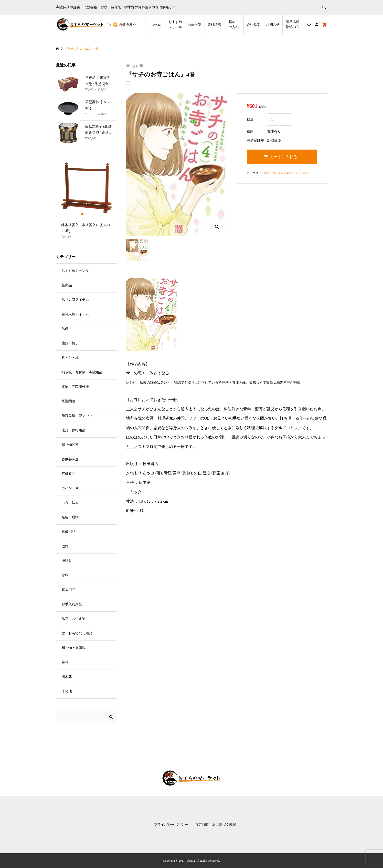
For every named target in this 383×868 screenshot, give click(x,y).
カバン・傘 (70, 488)
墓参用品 (68, 590)
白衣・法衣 (70, 503)
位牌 (65, 546)
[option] (86, 200)
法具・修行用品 (74, 430)
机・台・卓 (70, 358)
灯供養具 (68, 474)
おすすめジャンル (175, 24)
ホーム (156, 25)
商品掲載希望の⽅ (292, 24)
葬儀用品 (68, 532)
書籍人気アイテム (289, 173)
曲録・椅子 (70, 343)
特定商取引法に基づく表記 (215, 825)
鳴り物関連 (70, 445)
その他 (67, 691)
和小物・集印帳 (74, 648)
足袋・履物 (70, 517)
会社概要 (253, 25)
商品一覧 (195, 25)
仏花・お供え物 (74, 619)
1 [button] (82, 214)
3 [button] (91, 214)
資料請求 (214, 25)
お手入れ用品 (72, 604)
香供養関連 (70, 459)
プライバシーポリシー (171, 825)
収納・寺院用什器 (75, 387)
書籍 (305, 173)
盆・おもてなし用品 (77, 633)
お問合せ (273, 25)
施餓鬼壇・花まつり (77, 416)
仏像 (65, 329)
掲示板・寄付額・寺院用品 (82, 372)
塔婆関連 (68, 401)
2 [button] (87, 214)
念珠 (65, 575)
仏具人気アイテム (75, 300)
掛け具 (67, 561)
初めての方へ (234, 24)
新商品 (67, 285)
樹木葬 (67, 677)
